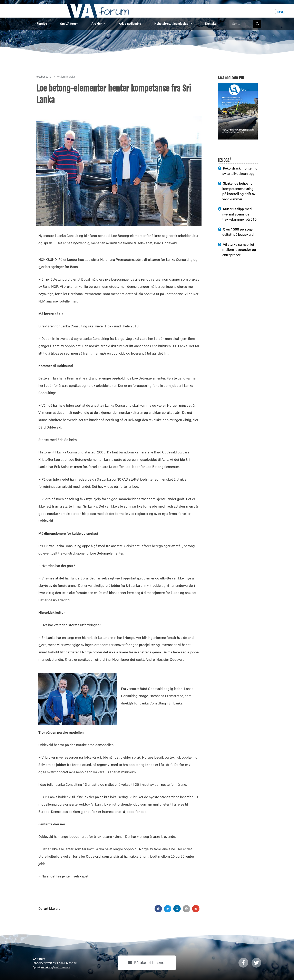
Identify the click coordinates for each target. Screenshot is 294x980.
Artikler (99, 24)
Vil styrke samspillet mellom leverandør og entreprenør (239, 250)
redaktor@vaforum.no (55, 967)
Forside (42, 24)
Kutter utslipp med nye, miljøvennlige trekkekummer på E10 (239, 214)
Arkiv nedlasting (130, 24)
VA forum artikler (67, 77)
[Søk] (257, 24)
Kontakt (210, 24)
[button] (158, 909)
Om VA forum (69, 24)
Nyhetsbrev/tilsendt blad (173, 24)
